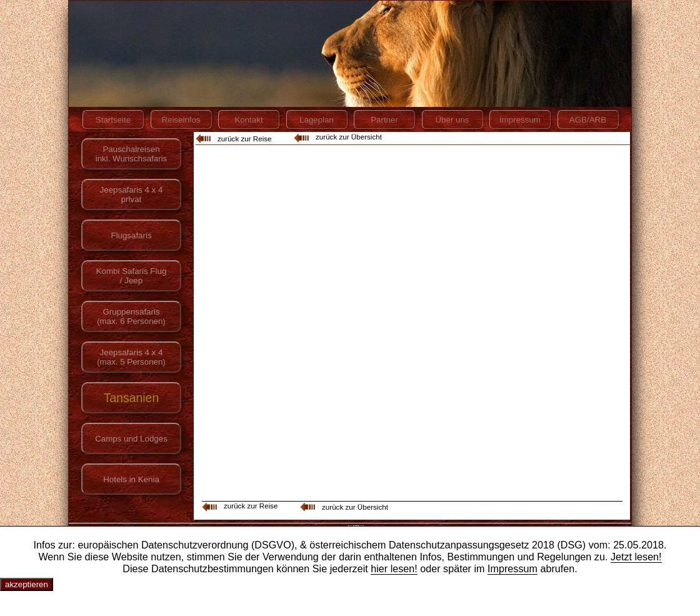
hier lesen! (394, 568)
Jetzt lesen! (636, 557)
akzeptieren (27, 584)
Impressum (512, 568)
